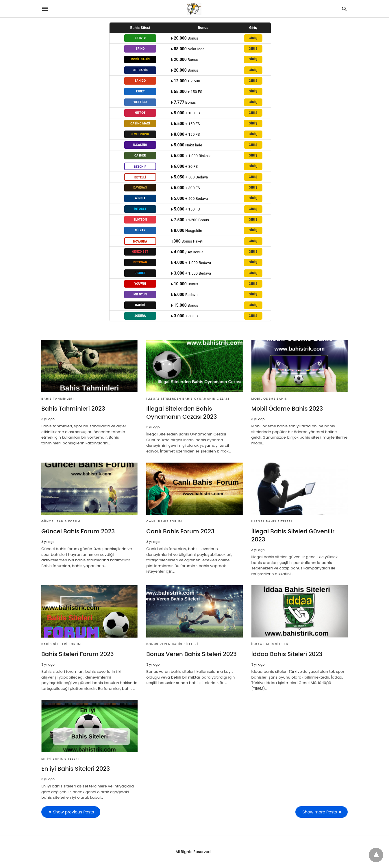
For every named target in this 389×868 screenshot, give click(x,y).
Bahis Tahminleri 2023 (73, 409)
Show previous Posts (73, 812)
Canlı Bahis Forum (164, 521)
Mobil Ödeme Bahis (269, 399)
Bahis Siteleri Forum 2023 (78, 654)
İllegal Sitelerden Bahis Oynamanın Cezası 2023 (181, 413)
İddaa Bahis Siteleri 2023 (287, 654)
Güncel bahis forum (61, 521)
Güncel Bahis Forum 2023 (78, 531)
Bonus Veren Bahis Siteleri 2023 (191, 654)
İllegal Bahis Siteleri (272, 521)
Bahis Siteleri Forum (61, 644)
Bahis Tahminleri (58, 399)
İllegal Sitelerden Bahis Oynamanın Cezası (188, 399)
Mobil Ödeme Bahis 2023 (287, 409)
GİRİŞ (253, 38)
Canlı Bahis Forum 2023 (180, 531)
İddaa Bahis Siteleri (271, 644)
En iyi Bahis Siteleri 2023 (76, 769)
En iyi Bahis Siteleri (60, 759)
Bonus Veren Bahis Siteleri (172, 644)
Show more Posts (320, 812)
